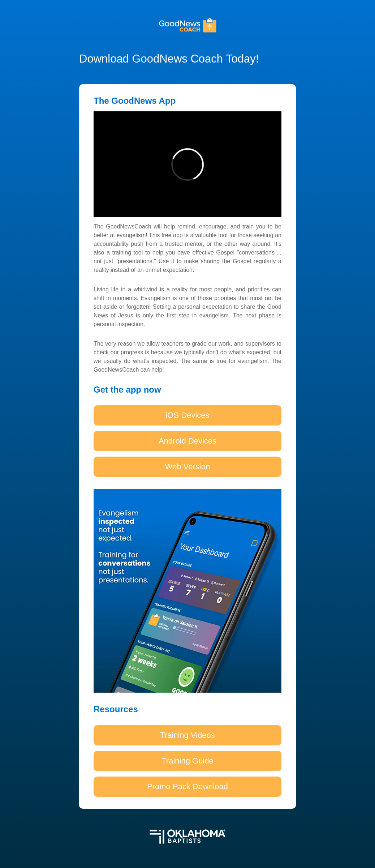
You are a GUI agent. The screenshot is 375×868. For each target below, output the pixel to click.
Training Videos (187, 735)
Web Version (187, 467)
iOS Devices (187, 415)
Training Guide (187, 761)
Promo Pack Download (187, 786)
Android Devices (187, 441)
